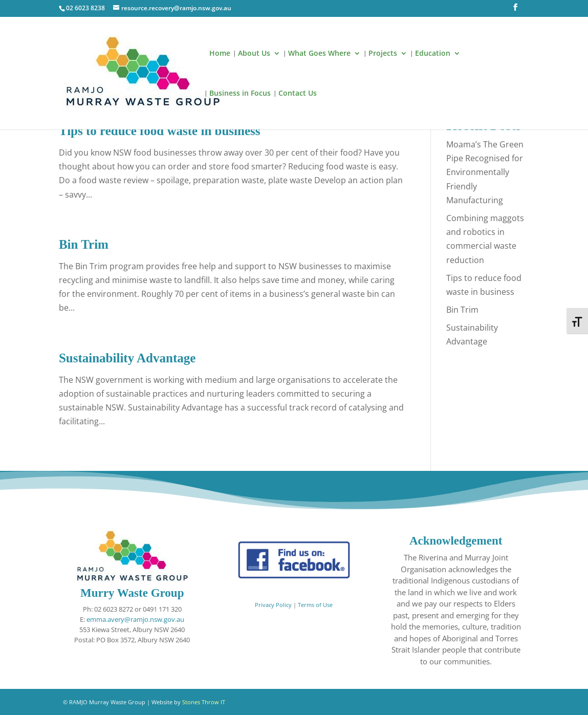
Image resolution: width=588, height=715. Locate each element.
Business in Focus (240, 94)
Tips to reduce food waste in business (160, 131)
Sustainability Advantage (127, 358)
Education (433, 54)
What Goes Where (319, 54)
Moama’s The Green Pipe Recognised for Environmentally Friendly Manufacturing (485, 172)
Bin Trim (84, 244)
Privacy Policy (273, 605)
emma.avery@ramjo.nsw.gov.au (135, 619)
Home (220, 54)
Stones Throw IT (204, 702)
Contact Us (298, 94)
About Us (254, 54)
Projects (383, 54)
